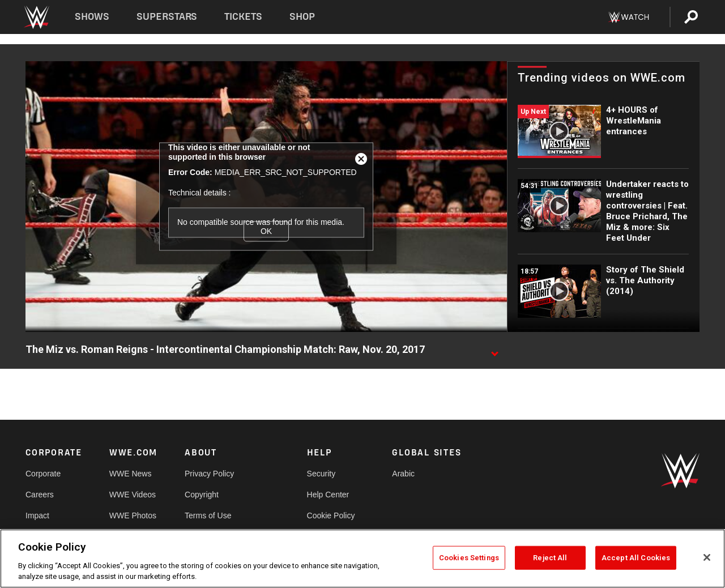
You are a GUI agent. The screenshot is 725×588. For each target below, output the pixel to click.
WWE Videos (133, 495)
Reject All (550, 558)
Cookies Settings (469, 558)
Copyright (202, 495)
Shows (92, 17)
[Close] (707, 557)
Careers (40, 495)
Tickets (243, 17)
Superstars (167, 17)
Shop (302, 17)
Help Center (328, 495)
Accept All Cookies (636, 558)
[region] (362, 559)
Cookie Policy (331, 515)
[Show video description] (494, 350)
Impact (37, 515)
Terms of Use (208, 515)
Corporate (43, 474)
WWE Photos (133, 515)
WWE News (131, 474)
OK (266, 231)
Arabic (403, 474)
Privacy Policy (209, 474)
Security (321, 474)
